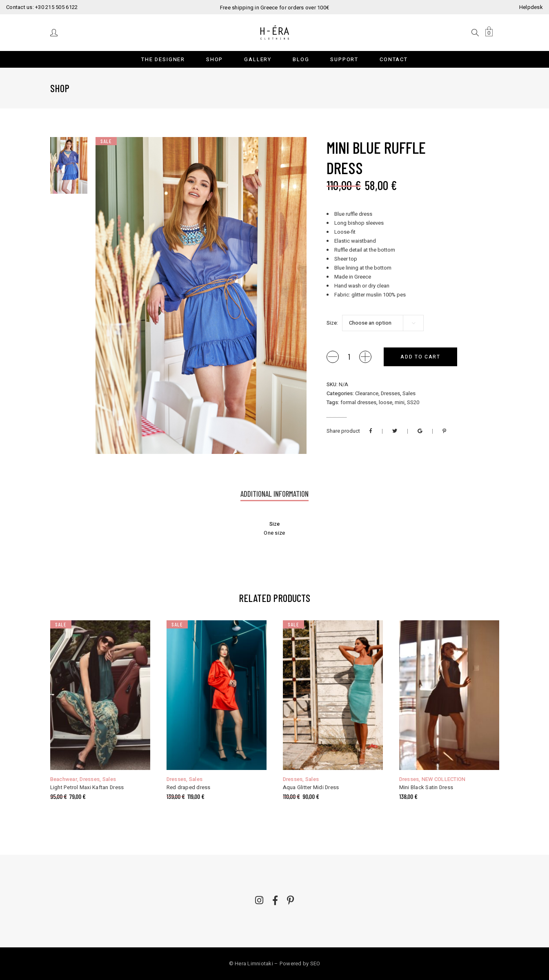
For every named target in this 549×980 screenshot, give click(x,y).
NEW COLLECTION (444, 779)
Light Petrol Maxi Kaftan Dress (87, 787)
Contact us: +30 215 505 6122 (42, 7)
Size (332, 323)
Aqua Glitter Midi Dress (311, 787)
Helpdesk (531, 7)
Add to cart (420, 357)
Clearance (367, 393)
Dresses (390, 393)
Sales (409, 393)
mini (400, 402)
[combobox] (383, 323)
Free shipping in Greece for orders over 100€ (274, 8)
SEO (315, 963)
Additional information (274, 494)
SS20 (413, 402)
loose (386, 402)
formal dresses (358, 402)
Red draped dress (189, 787)
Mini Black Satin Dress (426, 787)
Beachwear (64, 779)
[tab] (274, 494)
